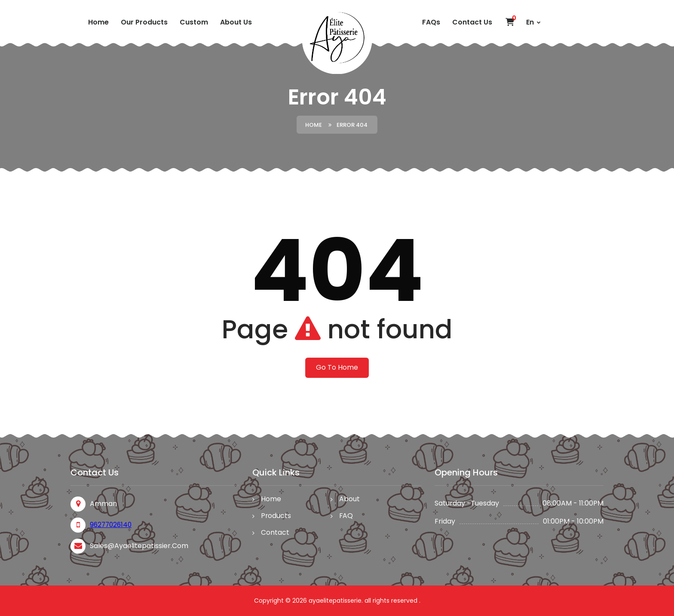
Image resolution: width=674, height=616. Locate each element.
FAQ (347, 516)
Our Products (144, 22)
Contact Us (472, 22)
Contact (275, 534)
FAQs (431, 22)
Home (98, 22)
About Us (236, 22)
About (350, 499)
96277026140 (112, 525)
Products (276, 516)
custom (194, 22)
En (533, 22)
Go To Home (337, 367)
